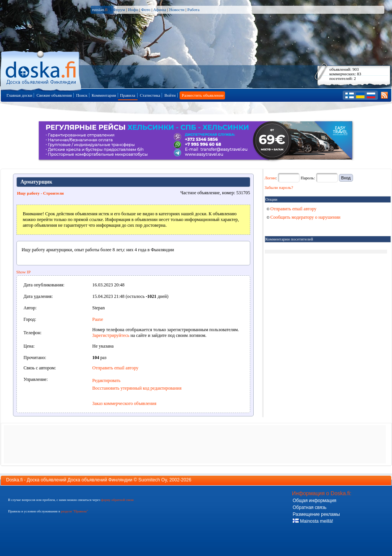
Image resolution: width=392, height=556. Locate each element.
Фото (146, 10)
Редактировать (107, 380)
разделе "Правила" (74, 511)
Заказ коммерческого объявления (125, 403)
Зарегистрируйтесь (111, 335)
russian (100, 10)
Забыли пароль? (279, 187)
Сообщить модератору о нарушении (304, 217)
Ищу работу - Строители (40, 193)
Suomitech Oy (152, 480)
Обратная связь (309, 507)
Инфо (133, 10)
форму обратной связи (117, 500)
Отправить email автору (116, 368)
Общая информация (314, 501)
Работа (193, 10)
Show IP (24, 272)
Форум (119, 10)
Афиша (160, 10)
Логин (270, 178)
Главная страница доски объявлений (41, 69)
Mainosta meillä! (313, 521)
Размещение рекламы (316, 514)
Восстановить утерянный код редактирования (137, 388)
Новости (177, 10)
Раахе (98, 319)
